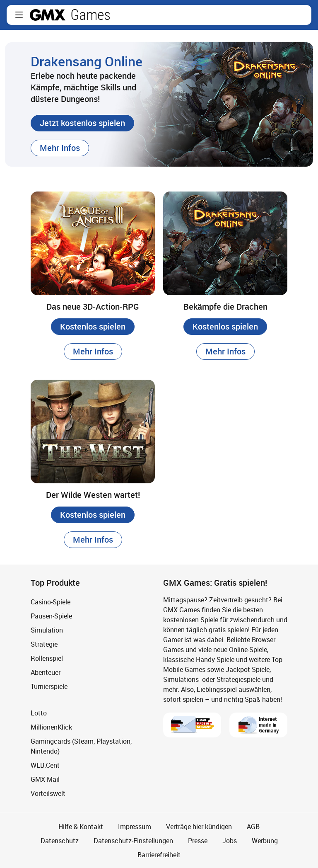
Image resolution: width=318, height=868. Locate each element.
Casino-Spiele (51, 602)
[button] (19, 15)
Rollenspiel (47, 658)
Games (90, 15)
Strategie (44, 644)
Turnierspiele (49, 686)
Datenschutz (60, 841)
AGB (253, 827)
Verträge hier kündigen (199, 827)
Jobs (230, 841)
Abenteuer (46, 672)
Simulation (47, 630)
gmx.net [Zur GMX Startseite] (48, 15)
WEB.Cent (45, 765)
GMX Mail (45, 779)
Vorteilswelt (48, 793)
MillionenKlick (51, 727)
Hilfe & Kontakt (81, 827)
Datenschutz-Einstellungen (133, 841)
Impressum (135, 827)
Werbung (265, 841)
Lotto (39, 713)
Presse (198, 841)
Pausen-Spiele (51, 616)
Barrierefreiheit (159, 855)
